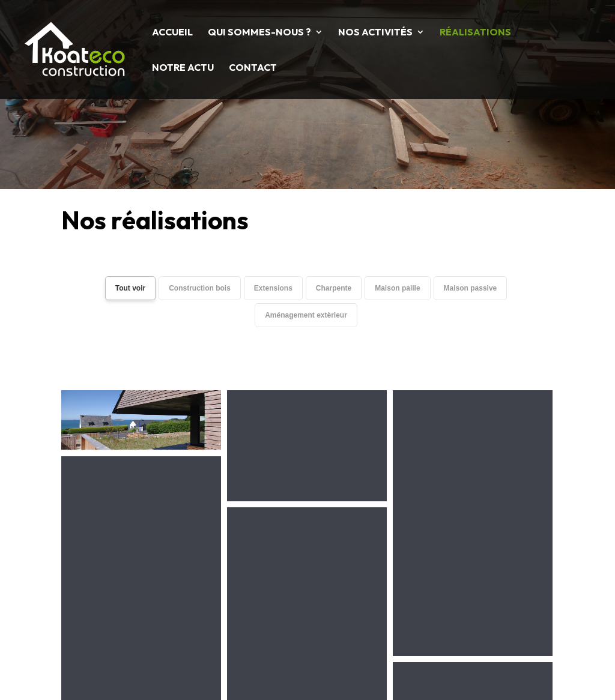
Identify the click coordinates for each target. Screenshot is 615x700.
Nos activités (375, 33)
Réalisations (475, 33)
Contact (253, 68)
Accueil (172, 33)
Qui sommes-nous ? (259, 33)
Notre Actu (183, 68)
